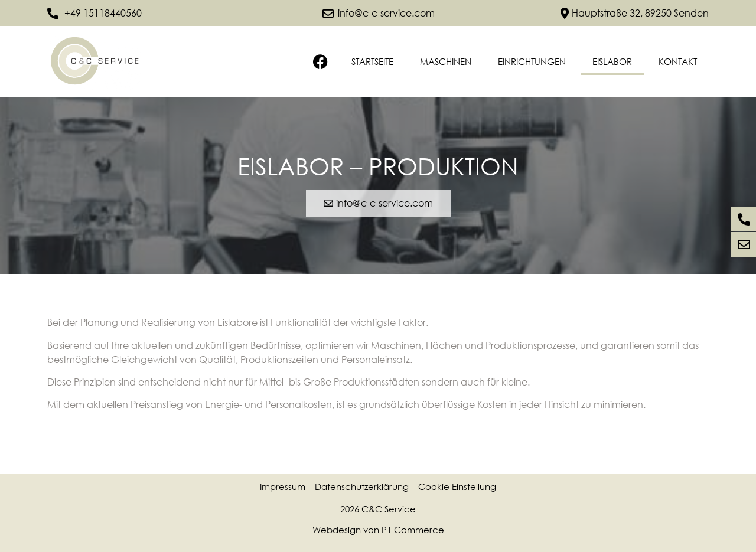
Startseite (372, 61)
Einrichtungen (532, 61)
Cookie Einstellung (457, 486)
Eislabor (612, 61)
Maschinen (446, 61)
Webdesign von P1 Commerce (378, 530)
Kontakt (678, 61)
